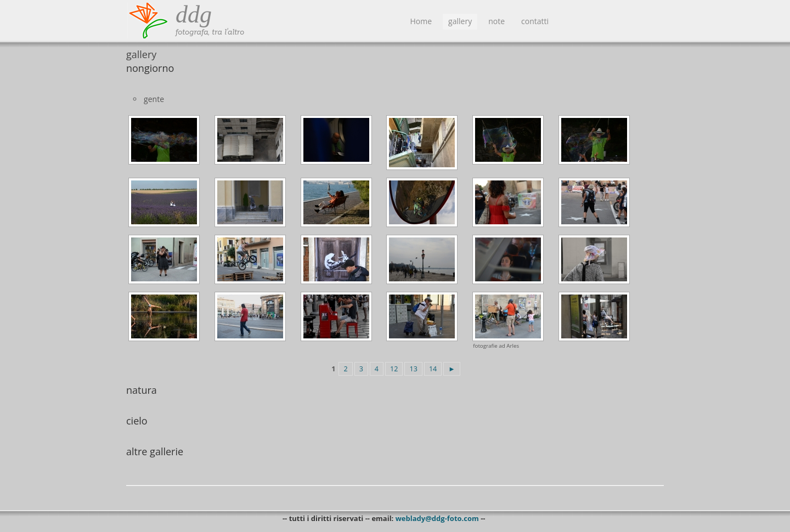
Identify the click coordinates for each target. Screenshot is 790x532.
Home (421, 21)
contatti (535, 21)
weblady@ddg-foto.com (437, 518)
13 (413, 369)
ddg (194, 15)
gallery (460, 21)
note (496, 21)
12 (394, 369)
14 (433, 369)
